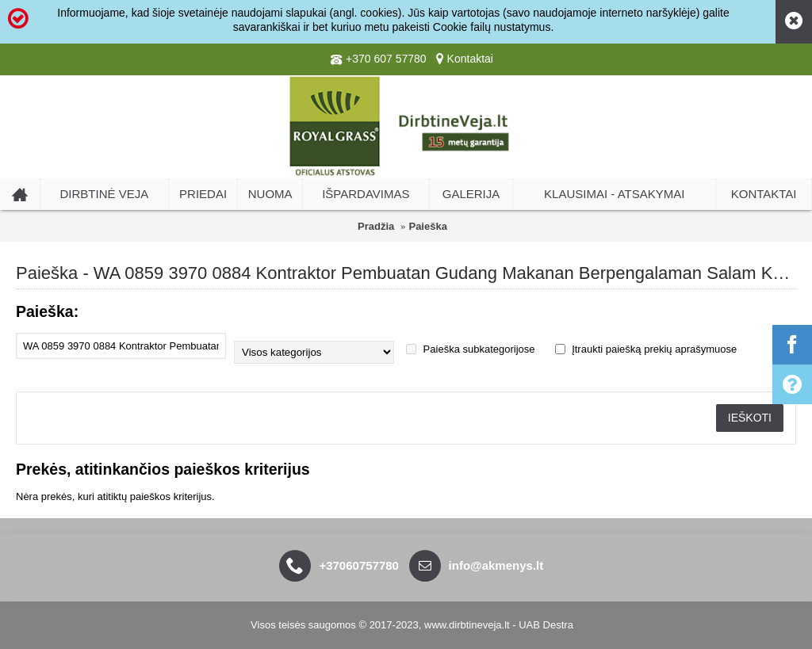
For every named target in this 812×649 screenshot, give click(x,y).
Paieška (427, 226)
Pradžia (376, 226)
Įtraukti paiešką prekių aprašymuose (646, 349)
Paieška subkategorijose (471, 349)
